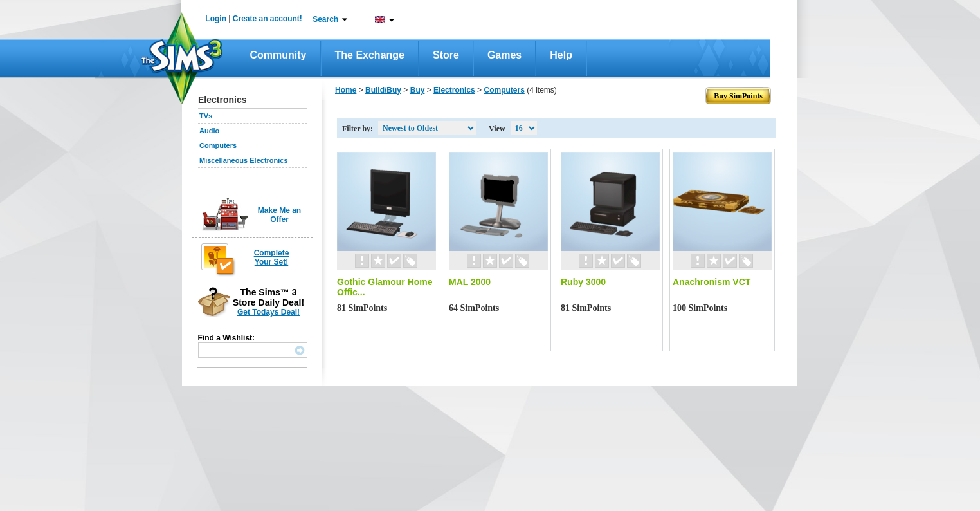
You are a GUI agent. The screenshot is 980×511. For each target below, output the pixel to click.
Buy (418, 90)
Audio (209, 131)
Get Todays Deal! (268, 312)
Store (446, 55)
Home (346, 90)
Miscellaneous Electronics (244, 160)
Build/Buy (383, 90)
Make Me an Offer (279, 215)
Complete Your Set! (272, 257)
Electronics (454, 90)
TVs (206, 116)
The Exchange (370, 55)
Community (278, 55)
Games (504, 55)
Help (561, 55)
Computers (218, 145)
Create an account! (268, 19)
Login (216, 19)
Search (325, 19)
